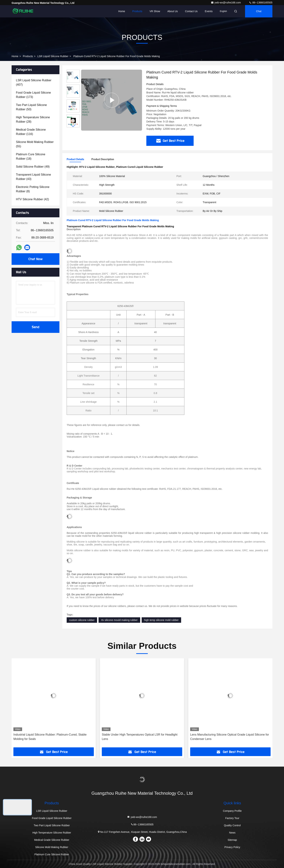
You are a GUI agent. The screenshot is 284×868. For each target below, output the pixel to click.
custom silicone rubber (82, 620)
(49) (33, 167)
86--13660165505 (261, 3)
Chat (259, 11)
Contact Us (191, 11)
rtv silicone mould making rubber (119, 620)
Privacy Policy (232, 847)
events (209, 11)
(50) (31, 107)
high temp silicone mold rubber (161, 620)
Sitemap (232, 840)
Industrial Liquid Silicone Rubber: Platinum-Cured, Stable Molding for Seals (50, 737)
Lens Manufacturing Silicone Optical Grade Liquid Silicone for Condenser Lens (230, 737)
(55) (35, 144)
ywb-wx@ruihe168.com (226, 3)
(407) (34, 82)
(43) (33, 177)
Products (137, 11)
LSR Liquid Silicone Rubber (53, 56)
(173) (33, 95)
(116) (31, 132)
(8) (33, 189)
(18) (31, 156)
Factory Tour (232, 818)
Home (122, 11)
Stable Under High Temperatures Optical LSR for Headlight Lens (140, 737)
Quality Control (232, 825)
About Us (173, 11)
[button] (73, 126)
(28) (33, 119)
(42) (32, 199)
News (232, 833)
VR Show (155, 11)
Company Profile (232, 811)
